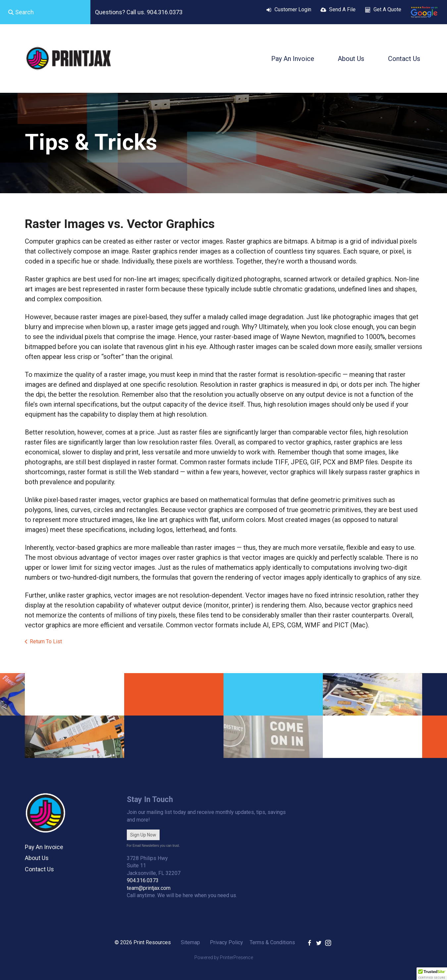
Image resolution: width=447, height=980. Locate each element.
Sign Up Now (143, 835)
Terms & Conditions (272, 942)
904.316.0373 (143, 880)
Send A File (342, 9)
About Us (351, 59)
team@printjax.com (149, 888)
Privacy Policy (226, 942)
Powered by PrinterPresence (224, 957)
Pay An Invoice (293, 59)
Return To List (46, 641)
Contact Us (404, 59)
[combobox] (45, 12)
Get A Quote (387, 9)
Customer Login (293, 9)
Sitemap (190, 942)
